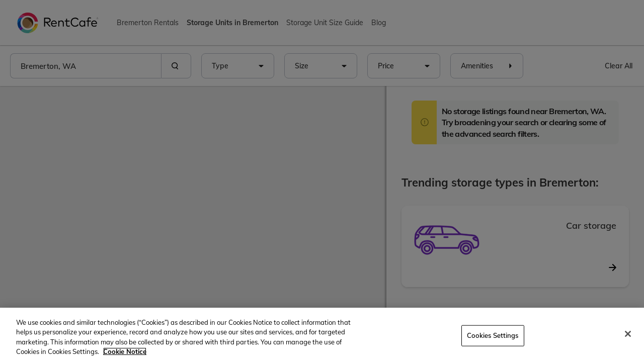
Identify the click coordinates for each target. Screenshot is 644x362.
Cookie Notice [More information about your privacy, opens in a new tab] (125, 351)
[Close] (628, 334)
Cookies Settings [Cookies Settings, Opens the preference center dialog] (493, 335)
